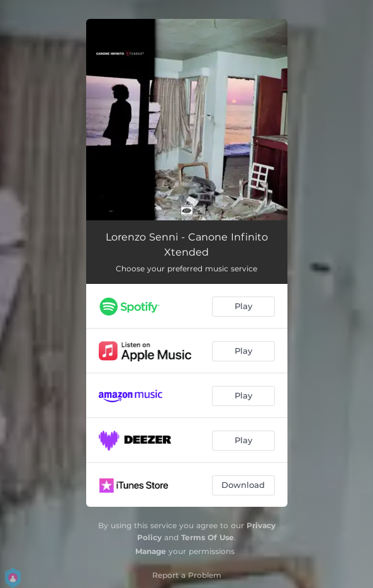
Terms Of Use (208, 537)
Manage (151, 551)
